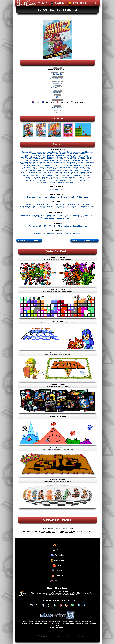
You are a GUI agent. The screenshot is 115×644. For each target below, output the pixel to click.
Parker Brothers (69, 172)
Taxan (45, 177)
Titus (87, 177)
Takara (36, 177)
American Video (56, 156)
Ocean (86, 171)
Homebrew (43, 197)
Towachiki (30, 181)
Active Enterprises (70, 152)
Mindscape (31, 171)
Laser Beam (78, 167)
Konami (50, 167)
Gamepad (57, 92)
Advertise (58, 581)
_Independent (27, 152)
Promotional (68, 197)
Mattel (47, 169)
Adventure (61, 205)
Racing (36, 208)
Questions (58, 560)
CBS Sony (60, 159)
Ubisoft (64, 181)
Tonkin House (74, 179)
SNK (43, 176)
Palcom (43, 172)
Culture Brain (50, 161)
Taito (27, 177)
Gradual (90, 162)
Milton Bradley (84, 169)
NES (63, 79)
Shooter (52, 208)
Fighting (25, 206)
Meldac (56, 169)
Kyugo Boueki (63, 167)
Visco (61, 182)
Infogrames (30, 166)
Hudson (77, 164)
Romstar (65, 174)
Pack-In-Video (29, 172)
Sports (76, 208)
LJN (88, 167)
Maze (34, 206)
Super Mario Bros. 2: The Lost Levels (85, 240)
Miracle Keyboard (38, 217)
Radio (58, 550)
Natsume (51, 171)
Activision (88, 152)
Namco (41, 171)
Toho (44, 179)
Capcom (49, 159)
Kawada (87, 166)
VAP (80, 181)
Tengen (73, 177)
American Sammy (77, 154)
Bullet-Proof (78, 157)
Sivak (26, 176)
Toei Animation (31, 179)
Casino (72, 205)
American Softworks (34, 156)
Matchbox (27, 169)
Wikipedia (57, 108)
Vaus (68, 219)
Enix (43, 162)
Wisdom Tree (73, 182)
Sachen (75, 174)
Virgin (52, 182)
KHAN (35, 167)
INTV (40, 166)
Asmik (24, 157)
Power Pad (71, 217)
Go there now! (58, 628)
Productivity (87, 206)
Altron (33, 154)
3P (50, 226)
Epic (50, 162)
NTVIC (78, 171)
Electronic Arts (29, 162)
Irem (47, 166)
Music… (58, 3)
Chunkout (71, 159)
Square (78, 176)
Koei (42, 167)
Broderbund (63, 157)
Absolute (41, 152)
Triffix (54, 181)
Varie (87, 181)
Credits (58, 576)
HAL (23, 164)
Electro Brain (81, 161)
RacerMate (34, 174)
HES (29, 164)
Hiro (60, 164)
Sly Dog (35, 176)
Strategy (87, 208)
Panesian (53, 172)
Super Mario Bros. (29, 240)
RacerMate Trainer (54, 219)
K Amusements (74, 166)
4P (54, 226)
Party (50, 206)
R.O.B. (82, 217)
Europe (51, 234)
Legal (58, 566)
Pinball (60, 206)
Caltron (27, 159)
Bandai (51, 157)
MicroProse (68, 169)
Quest (24, 174)
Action (50, 205)
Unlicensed (82, 197)
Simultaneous (80, 226)
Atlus (42, 157)
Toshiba (87, 179)
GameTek (71, 162)
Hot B (68, 164)
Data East (65, 161)
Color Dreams (33, 161)
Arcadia (78, 156)
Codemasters (85, 159)
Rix (57, 174)
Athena (33, 157)
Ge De (81, 162)
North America (73, 234)
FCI (63, 162)
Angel (69, 156)
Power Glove (57, 217)
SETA (91, 174)
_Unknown (31, 197)
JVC (63, 166)
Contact (58, 571)
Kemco (27, 167)
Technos (54, 177)
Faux (57, 162)
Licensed (57, 83)
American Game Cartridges (53, 154)
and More (77, 3)
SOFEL (50, 176)
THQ (80, 177)
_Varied (40, 205)
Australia (40, 234)
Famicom (54, 79)
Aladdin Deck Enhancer (44, 215)
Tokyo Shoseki (57, 179)
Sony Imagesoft (64, 176)
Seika (84, 174)
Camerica (38, 159)
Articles (58, 555)
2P (45, 226)
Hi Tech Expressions (44, 164)
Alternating (64, 226)
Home (57, 545)
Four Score (65, 215)
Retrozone (47, 174)
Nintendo (57, 74)
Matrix (37, 169)
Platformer (57, 88)
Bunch (90, 157)
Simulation (64, 208)
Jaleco (56, 166)
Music (42, 206)
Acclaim (53, 152)
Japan (60, 234)
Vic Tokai (41, 182)
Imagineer (88, 164)
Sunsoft (88, 176)
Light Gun (89, 215)
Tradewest (43, 181)
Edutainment (84, 205)
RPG (44, 208)
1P (57, 97)
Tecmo (64, 177)
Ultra (73, 181)
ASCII (88, 156)
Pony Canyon (87, 172)
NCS (59, 171)
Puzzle (27, 208)
